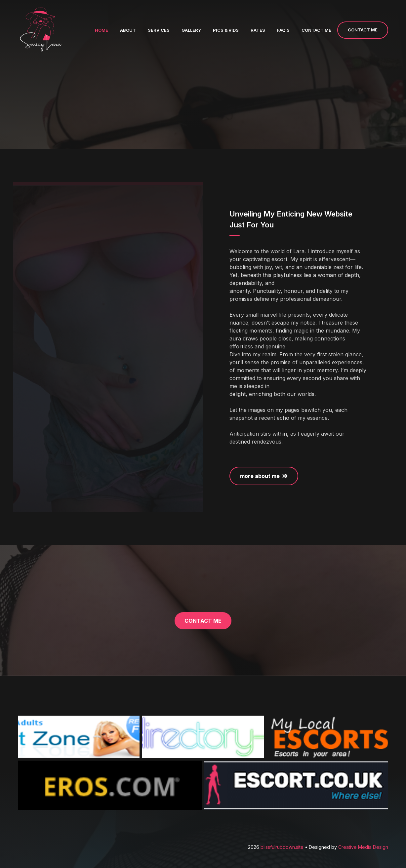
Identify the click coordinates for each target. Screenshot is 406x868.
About (128, 30)
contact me (203, 621)
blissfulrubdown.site (283, 847)
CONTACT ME (363, 30)
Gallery (191, 30)
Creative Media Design (363, 847)
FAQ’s (283, 30)
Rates (258, 30)
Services (159, 30)
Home (101, 30)
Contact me (316, 30)
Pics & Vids (226, 30)
